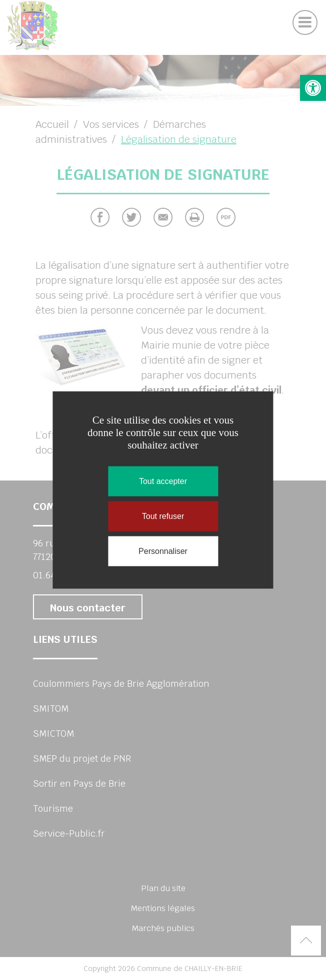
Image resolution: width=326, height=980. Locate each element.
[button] (313, 88)
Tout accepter (163, 481)
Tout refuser (163, 516)
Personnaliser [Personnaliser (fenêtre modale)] (163, 551)
